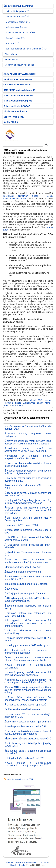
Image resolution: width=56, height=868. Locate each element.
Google (22, 865)
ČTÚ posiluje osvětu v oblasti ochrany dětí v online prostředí (28, 494)
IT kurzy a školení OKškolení (18, 95)
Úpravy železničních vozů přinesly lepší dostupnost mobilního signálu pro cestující (28, 442)
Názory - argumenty (14, 117)
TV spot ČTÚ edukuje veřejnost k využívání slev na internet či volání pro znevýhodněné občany (28, 690)
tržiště (18, 403)
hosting (47, 400)
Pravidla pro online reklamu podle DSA (25, 726)
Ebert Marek (11, 54)
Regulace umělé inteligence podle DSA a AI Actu (28, 639)
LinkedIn (14, 865)
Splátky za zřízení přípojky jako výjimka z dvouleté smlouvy (28, 479)
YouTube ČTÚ (13, 43)
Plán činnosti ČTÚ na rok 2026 (21, 525)
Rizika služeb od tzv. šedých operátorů (25, 705)
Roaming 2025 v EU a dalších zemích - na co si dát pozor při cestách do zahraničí (28, 681)
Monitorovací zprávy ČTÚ (18, 22)
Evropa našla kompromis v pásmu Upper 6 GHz (28, 531)
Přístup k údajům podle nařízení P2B (24, 758)
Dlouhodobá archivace (15, 111)
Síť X (46, 862)
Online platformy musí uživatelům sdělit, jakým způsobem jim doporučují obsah (28, 659)
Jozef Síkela (17, 406)
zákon (40, 403)
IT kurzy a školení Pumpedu (18, 101)
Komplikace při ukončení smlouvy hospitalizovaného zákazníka (28, 457)
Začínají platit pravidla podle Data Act (25, 593)
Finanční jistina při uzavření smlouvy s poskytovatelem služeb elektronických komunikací (28, 510)
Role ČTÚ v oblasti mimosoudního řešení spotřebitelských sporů (28, 539)
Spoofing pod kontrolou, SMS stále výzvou (27, 645)
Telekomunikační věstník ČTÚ (20, 33)
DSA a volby (11, 589)
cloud (33, 400)
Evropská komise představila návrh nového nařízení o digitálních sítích (28, 472)
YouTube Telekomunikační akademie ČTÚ (26, 49)
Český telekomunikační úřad (18, 6)
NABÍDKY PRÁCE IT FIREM (18, 79)
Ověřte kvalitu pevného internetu (22, 709)
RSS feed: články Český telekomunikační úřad (24, 862)
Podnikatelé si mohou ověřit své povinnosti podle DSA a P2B (28, 578)
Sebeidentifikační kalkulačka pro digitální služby (28, 607)
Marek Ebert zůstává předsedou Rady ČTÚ (28, 739)
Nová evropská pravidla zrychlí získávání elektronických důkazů (28, 464)
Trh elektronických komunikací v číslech (26, 584)
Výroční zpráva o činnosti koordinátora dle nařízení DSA (28, 427)
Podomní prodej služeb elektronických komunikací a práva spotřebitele (28, 674)
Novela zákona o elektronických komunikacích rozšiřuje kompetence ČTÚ (28, 764)
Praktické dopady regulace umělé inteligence (28, 435)
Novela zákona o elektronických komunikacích (28, 666)
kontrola (9, 403)
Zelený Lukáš (11, 60)
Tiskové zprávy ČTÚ (16, 38)
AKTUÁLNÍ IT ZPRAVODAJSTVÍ (20, 74)
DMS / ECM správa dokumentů (19, 90)
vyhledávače (29, 403)
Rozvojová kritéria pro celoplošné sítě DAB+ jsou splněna (28, 614)
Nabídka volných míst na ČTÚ (20, 779)
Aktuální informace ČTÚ (17, 17)
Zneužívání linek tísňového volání (23, 572)
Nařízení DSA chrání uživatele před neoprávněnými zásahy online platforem (28, 699)
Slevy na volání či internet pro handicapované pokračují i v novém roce (28, 561)
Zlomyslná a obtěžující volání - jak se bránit (28, 722)
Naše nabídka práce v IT (17, 11)
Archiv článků (11, 122)
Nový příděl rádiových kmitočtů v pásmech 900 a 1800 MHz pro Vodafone (28, 732)
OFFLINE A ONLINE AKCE (17, 85)
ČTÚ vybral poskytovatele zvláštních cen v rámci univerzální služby (28, 599)
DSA (40, 400)
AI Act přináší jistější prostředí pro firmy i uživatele (28, 546)
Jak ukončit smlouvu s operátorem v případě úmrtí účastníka (28, 651)
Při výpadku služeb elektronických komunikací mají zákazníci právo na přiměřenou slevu (28, 623)
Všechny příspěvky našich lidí (19, 65)
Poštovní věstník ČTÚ (16, 27)
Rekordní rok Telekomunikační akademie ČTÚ (28, 553)
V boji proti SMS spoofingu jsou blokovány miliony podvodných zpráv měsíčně (28, 502)
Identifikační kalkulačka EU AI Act (22, 567)
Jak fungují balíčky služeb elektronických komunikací (28, 752)
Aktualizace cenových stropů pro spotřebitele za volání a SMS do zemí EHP (28, 450)
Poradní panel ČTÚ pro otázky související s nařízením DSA (28, 716)
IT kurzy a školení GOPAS (17, 106)
